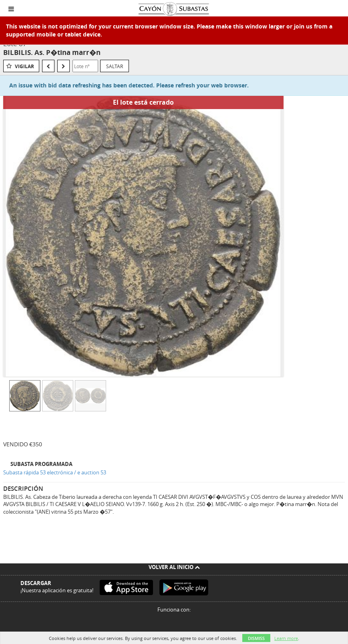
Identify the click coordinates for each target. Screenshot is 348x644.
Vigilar (24, 66)
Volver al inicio (174, 567)
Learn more (286, 638)
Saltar (115, 66)
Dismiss (256, 638)
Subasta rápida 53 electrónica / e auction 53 (55, 472)
